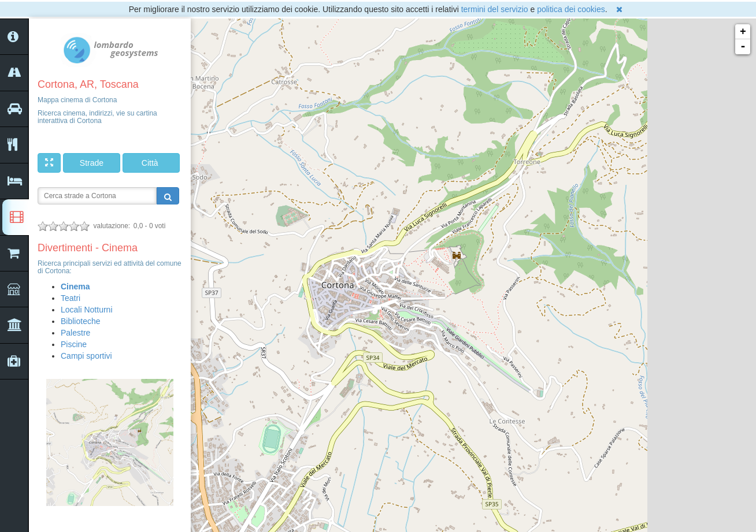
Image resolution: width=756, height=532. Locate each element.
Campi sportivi (86, 356)
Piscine (74, 344)
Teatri (71, 298)
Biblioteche (81, 321)
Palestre (75, 333)
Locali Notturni (87, 310)
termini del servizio (495, 9)
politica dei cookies (571, 9)
